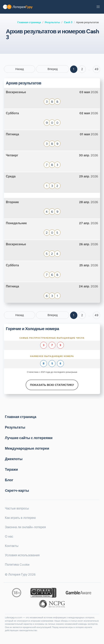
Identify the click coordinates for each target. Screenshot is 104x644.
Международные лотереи (27, 448)
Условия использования (22, 555)
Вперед (53, 69)
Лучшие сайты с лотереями (29, 438)
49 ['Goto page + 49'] (96, 69)
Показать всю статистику (52, 385)
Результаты (52, 22)
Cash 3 (68, 22)
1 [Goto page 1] (74, 69)
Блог (9, 480)
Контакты (12, 546)
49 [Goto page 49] (96, 315)
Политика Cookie (17, 565)
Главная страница (29, 22)
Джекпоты (14, 459)
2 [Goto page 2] (82, 69)
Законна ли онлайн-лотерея (25, 527)
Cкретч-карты (17, 491)
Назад (19, 69)
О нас (9, 536)
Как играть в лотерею (20, 518)
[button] (98, 7)
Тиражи (11, 469)
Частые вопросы (17, 508)
